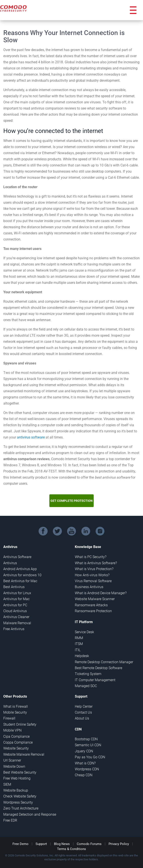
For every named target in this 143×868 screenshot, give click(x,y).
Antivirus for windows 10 (22, 575)
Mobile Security (15, 712)
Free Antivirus (14, 629)
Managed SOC (86, 686)
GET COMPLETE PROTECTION (71, 501)
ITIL (78, 650)
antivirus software (31, 437)
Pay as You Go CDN (90, 757)
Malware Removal (17, 623)
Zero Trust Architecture (21, 808)
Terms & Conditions (71, 849)
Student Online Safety (20, 724)
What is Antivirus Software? (96, 563)
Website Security (16, 748)
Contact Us (83, 712)
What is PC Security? (91, 557)
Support (41, 844)
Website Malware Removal (24, 754)
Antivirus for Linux (17, 593)
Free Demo (21, 844)
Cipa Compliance (16, 736)
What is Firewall (16, 706)
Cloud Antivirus (15, 611)
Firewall (9, 718)
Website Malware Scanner (95, 599)
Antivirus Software (17, 557)
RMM (79, 638)
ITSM (79, 644)
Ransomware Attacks (91, 605)
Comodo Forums (89, 844)
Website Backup (16, 790)
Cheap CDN (84, 775)
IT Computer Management (95, 680)
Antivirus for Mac (16, 599)
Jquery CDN (84, 751)
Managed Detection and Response (30, 814)
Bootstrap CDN (86, 739)
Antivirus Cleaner (16, 617)
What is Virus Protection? (94, 569)
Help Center (84, 706)
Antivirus (10, 563)
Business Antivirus (89, 587)
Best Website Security (20, 772)
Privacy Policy (119, 844)
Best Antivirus (14, 587)
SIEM (7, 784)
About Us (82, 718)
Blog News (62, 844)
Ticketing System (88, 674)
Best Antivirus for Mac (20, 581)
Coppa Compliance (18, 742)
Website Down (14, 766)
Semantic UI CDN (88, 745)
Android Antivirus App (20, 569)
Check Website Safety (20, 796)
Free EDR (10, 820)
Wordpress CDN (87, 769)
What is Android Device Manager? (101, 593)
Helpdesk (82, 656)
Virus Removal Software (93, 581)
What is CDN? (85, 763)
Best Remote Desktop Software (98, 668)
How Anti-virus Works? (92, 575)
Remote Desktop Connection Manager (104, 662)
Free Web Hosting (17, 778)
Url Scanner (12, 760)
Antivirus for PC (15, 605)
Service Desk (84, 632)
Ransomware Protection (93, 611)
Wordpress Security (18, 802)
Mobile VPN (12, 730)
